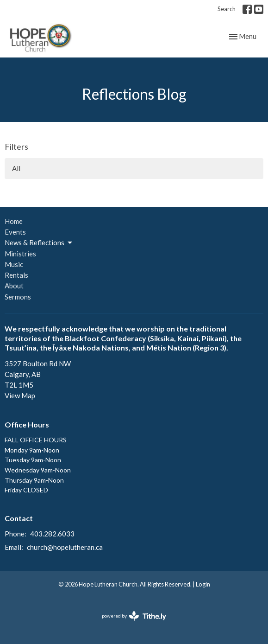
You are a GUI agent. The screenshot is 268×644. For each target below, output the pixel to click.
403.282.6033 (52, 534)
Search (227, 9)
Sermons (18, 297)
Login (203, 584)
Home (14, 221)
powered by (134, 616)
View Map (20, 395)
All (16, 168)
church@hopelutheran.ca (65, 547)
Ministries (20, 254)
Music (14, 264)
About (14, 286)
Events (15, 232)
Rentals (16, 275)
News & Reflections (39, 243)
